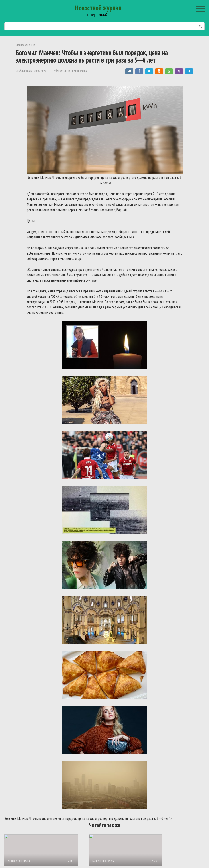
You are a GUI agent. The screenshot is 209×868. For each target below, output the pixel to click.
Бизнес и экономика (75, 71)
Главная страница (25, 45)
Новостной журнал (98, 8)
